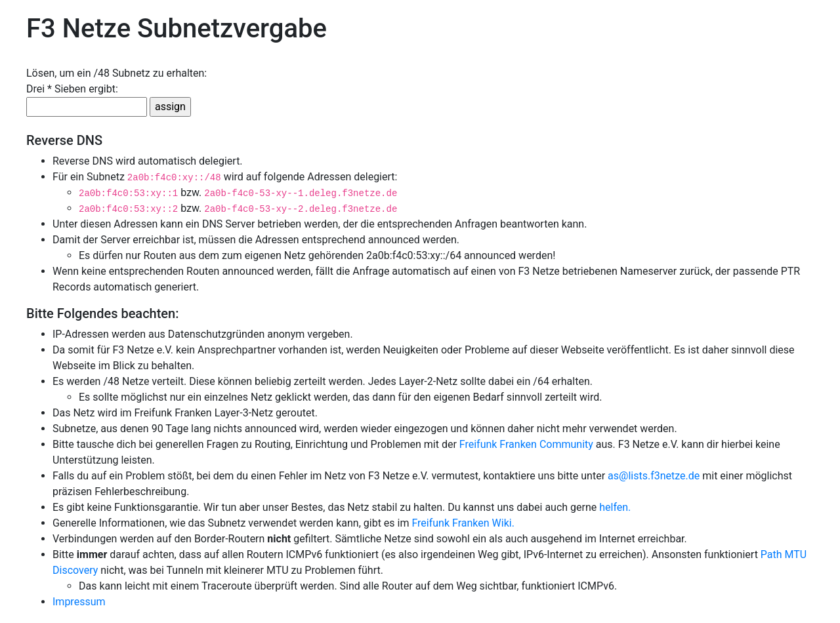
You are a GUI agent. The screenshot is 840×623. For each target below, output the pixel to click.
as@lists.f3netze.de (654, 476)
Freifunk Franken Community (526, 444)
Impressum (79, 602)
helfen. (615, 507)
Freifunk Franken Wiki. (463, 523)
